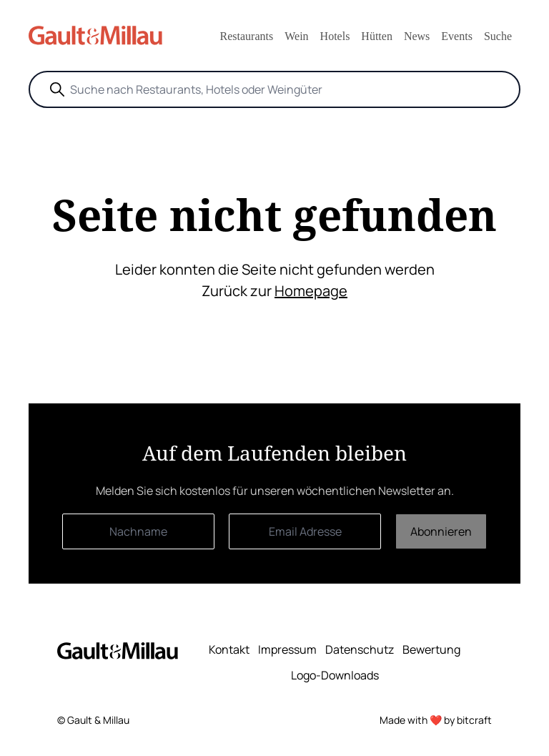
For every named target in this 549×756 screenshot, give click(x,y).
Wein (296, 36)
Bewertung (431, 649)
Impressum (287, 649)
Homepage (311, 291)
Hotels (335, 36)
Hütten (377, 36)
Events (457, 36)
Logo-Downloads (335, 675)
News (417, 36)
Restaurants (247, 36)
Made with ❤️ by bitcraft (436, 720)
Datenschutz (360, 649)
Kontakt (229, 649)
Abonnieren (441, 531)
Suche (498, 36)
